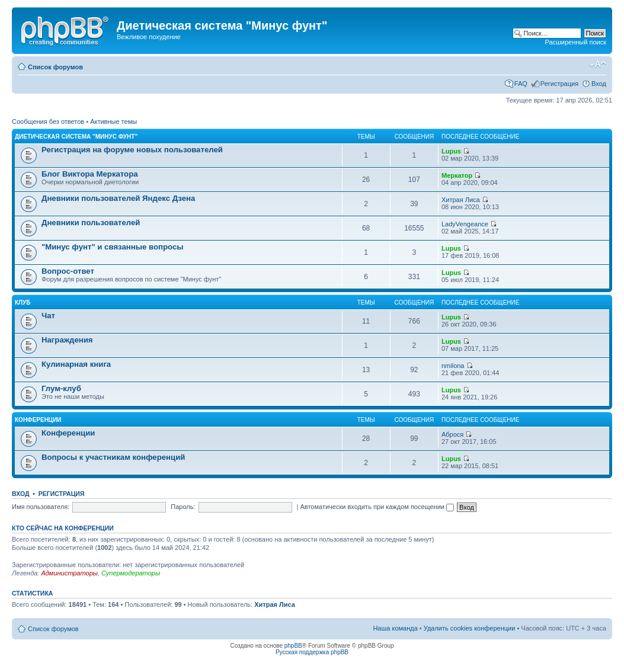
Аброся (452, 434)
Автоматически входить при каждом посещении (377, 507)
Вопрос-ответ (68, 271)
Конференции (38, 420)
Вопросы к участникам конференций (113, 457)
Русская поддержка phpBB (312, 652)
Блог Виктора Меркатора (90, 174)
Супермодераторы (131, 573)
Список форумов (55, 67)
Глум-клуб (61, 388)
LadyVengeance (465, 224)
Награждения (67, 340)
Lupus (451, 151)
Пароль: (183, 507)
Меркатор (457, 175)
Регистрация (559, 84)
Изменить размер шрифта (598, 65)
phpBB (293, 646)
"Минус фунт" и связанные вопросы (112, 247)
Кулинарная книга (76, 364)
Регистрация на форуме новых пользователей (132, 150)
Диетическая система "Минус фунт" (76, 137)
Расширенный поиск (575, 42)
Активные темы (113, 121)
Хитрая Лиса (461, 200)
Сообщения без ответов (48, 121)
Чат (48, 316)
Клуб (23, 303)
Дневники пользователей (91, 223)
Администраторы (69, 573)
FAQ (521, 84)
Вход (599, 84)
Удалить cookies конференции (470, 628)
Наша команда (395, 628)
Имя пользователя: (41, 507)
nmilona (453, 366)
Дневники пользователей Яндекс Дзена (118, 198)
